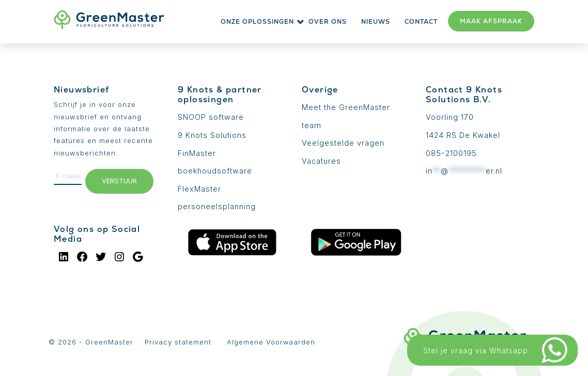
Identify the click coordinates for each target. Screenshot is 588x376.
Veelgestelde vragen (343, 143)
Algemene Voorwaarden (271, 342)
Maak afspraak (491, 21)
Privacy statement (178, 342)
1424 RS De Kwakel (463, 135)
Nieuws (376, 22)
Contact (421, 22)
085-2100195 (451, 153)
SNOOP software (211, 117)
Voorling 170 (450, 117)
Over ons (328, 22)
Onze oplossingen (257, 22)
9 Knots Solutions (212, 135)
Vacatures (321, 161)
